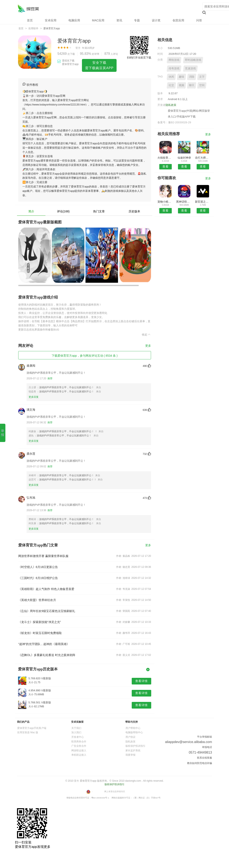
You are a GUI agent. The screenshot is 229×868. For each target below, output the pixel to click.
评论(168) (63, 211)
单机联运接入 (79, 755)
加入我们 (76, 732)
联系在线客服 (205, 758)
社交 (171, 85)
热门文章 (99, 211)
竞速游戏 (190, 68)
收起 (146, 334)
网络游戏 (174, 60)
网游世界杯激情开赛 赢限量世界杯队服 (43, 556)
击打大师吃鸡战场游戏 (203, 158)
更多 (148, 346)
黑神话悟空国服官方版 (184, 202)
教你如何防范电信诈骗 (200, 763)
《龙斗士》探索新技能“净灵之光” (40, 622)
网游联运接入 (79, 750)
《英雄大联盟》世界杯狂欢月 (37, 600)
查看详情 (141, 681)
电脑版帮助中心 (134, 732)
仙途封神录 (184, 158)
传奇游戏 (174, 68)
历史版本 (134, 211)
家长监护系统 (133, 750)
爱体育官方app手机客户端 (32, 728)
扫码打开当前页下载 (139, 58)
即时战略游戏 (193, 60)
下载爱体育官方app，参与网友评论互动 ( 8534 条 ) (85, 356)
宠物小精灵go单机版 (165, 202)
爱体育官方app (28, 8)
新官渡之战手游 (203, 202)
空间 (202, 85)
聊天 (192, 85)
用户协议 (130, 737)
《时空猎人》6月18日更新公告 (38, 567)
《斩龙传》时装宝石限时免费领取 (40, 633)
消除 (192, 77)
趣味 (181, 77)
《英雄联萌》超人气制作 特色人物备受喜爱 (46, 589)
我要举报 (130, 755)
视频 (181, 85)
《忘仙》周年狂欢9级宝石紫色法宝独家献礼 (47, 611)
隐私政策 (171, 105)
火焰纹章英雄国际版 (165, 158)
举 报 (3, 433)
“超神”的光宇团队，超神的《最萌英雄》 (44, 644)
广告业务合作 (79, 746)
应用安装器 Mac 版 (28, 732)
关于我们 (76, 728)
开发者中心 (78, 737)
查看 (166, 166)
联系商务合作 (79, 742)
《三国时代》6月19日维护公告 (38, 578)
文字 (202, 77)
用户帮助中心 (133, 728)
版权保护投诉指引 (135, 746)
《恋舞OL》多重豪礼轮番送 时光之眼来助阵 (47, 655)
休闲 (171, 77)
